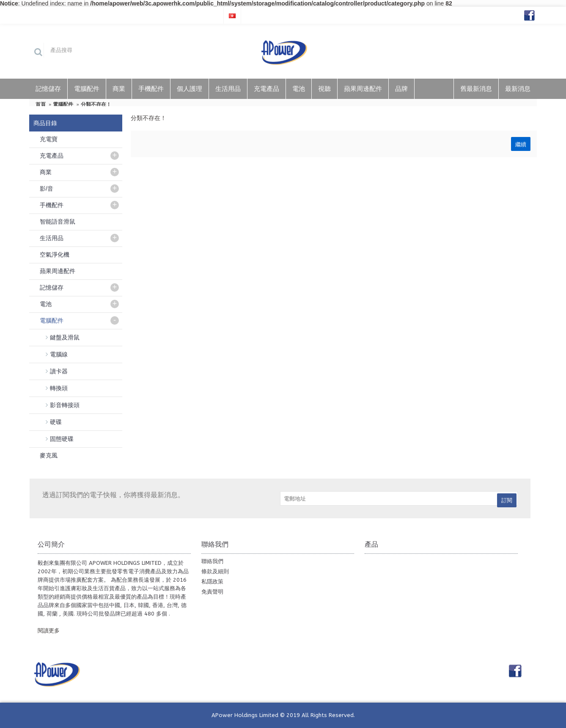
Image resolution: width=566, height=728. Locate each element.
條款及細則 (215, 571)
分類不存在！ (96, 104)
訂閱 (507, 500)
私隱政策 (212, 582)
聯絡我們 (212, 561)
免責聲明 (212, 592)
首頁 (41, 104)
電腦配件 (63, 104)
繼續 (521, 144)
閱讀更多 (49, 631)
